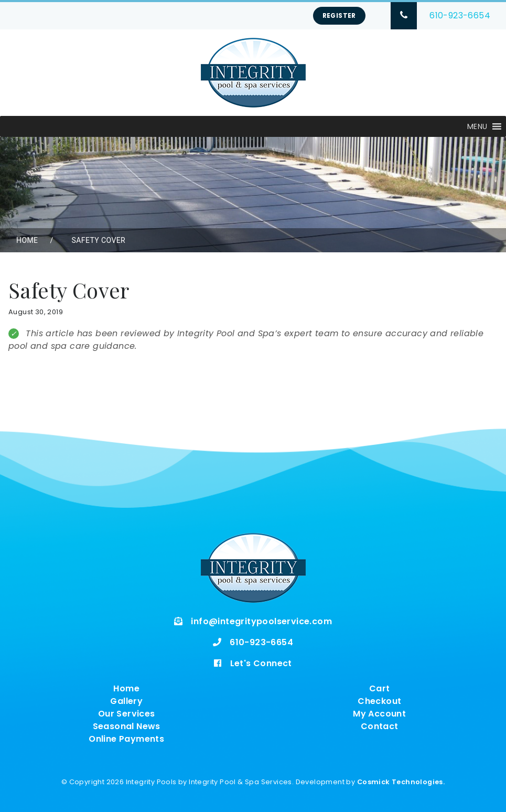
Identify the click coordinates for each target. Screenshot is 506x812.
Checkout (379, 701)
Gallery (126, 701)
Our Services (127, 714)
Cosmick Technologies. (401, 782)
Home (27, 240)
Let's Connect (261, 663)
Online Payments (126, 739)
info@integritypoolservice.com (261, 621)
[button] (477, 126)
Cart (380, 688)
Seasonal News (127, 726)
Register (339, 15)
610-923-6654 (460, 15)
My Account (379, 714)
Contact (380, 726)
